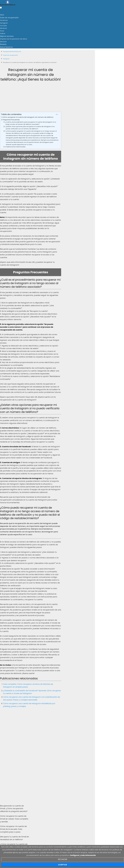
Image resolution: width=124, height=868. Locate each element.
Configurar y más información (83, 855)
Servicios (3, 41)
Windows (3, 28)
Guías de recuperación (9, 17)
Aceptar (63, 865)
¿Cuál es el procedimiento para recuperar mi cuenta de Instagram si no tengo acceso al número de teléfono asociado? (31, 122)
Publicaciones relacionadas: (16, 146)
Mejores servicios (6, 36)
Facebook (4, 20)
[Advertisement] (31, 97)
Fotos (2, 31)
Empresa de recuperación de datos (14, 38)
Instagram (4, 23)
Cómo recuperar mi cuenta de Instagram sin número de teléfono (28, 116)
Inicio (2, 15)
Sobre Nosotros (6, 46)
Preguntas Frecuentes (11, 119)
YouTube (3, 25)
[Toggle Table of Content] (57, 114)
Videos (3, 33)
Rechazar (63, 859)
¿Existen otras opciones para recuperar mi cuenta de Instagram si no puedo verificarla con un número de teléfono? (30, 127)
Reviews (3, 44)
